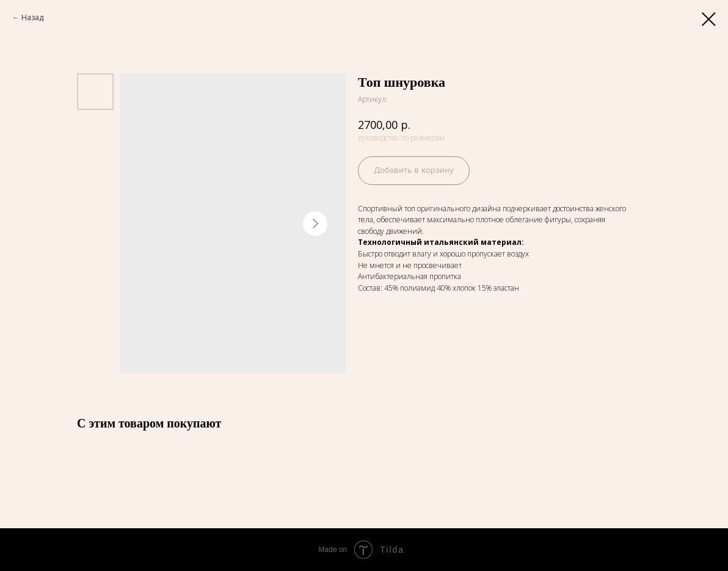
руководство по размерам (401, 138)
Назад (32, 17)
